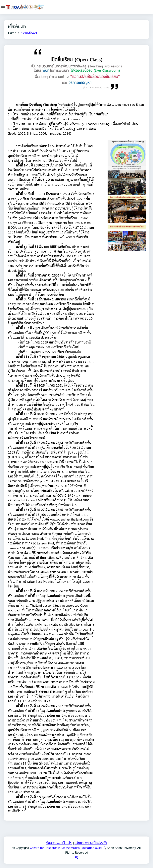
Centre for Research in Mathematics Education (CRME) (68, 848)
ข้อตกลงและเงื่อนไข (59, 843)
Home (12, 33)
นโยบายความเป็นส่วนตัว (91, 843)
